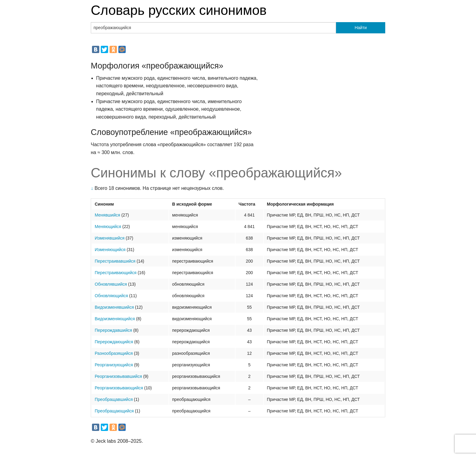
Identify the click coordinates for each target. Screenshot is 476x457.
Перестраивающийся (116, 273)
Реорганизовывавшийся (118, 376)
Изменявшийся (110, 238)
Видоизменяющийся (115, 319)
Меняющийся (108, 227)
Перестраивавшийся (115, 261)
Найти (361, 28)
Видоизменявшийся (114, 307)
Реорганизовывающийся (119, 388)
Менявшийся (107, 215)
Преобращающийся (114, 411)
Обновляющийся (111, 296)
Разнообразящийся (114, 353)
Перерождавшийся (113, 330)
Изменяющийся (110, 250)
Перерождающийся (114, 342)
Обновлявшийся (111, 284)
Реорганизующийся (114, 365)
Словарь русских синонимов (179, 10)
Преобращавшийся (114, 399)
